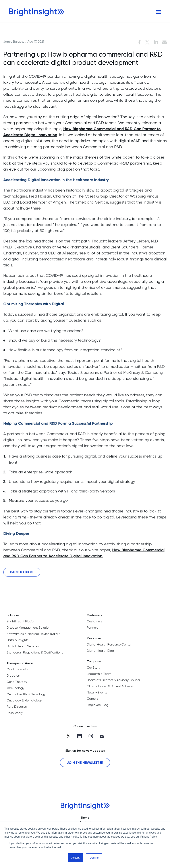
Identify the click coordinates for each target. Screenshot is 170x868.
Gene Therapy (17, 682)
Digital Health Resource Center (109, 644)
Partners (92, 628)
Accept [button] (76, 858)
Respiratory (15, 713)
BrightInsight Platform (22, 621)
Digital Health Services (23, 646)
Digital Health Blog (100, 651)
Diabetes (13, 675)
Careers (92, 699)
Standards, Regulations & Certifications (35, 652)
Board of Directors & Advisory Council (114, 680)
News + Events (97, 692)
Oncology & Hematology (25, 700)
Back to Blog (22, 575)
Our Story (93, 667)
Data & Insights (17, 640)
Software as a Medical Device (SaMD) (34, 634)
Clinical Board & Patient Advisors (110, 686)
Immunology (15, 688)
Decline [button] (94, 858)
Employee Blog (98, 705)
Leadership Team (99, 674)
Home (85, 818)
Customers (94, 621)
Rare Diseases (17, 707)
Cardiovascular (18, 669)
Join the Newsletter (85, 763)
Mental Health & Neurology (26, 694)
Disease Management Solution (29, 628)
